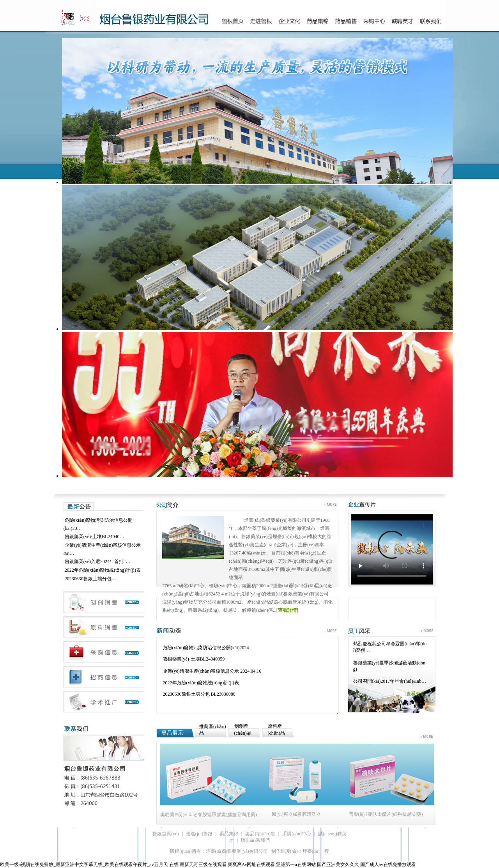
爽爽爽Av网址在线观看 (251, 864)
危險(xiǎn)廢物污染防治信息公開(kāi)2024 (206, 648)
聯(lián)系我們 (255, 840)
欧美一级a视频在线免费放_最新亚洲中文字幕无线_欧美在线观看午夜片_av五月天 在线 (89, 864)
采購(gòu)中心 (297, 834)
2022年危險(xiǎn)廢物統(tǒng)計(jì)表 (103, 570)
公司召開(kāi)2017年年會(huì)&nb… (390, 681)
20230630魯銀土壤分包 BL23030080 (199, 694)
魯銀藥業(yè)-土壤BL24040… (95, 537)
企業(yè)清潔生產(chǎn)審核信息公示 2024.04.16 (212, 671)
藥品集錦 (229, 834)
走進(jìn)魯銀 (199, 834)
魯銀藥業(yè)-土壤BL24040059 (194, 659)
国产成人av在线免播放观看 (388, 864)
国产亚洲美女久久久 (338, 864)
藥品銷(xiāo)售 (260, 834)
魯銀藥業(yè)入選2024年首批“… (98, 562)
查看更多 (416, 694)
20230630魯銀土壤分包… (90, 579)
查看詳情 (287, 610)
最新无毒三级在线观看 (203, 864)
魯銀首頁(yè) (165, 834)
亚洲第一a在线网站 (296, 864)
